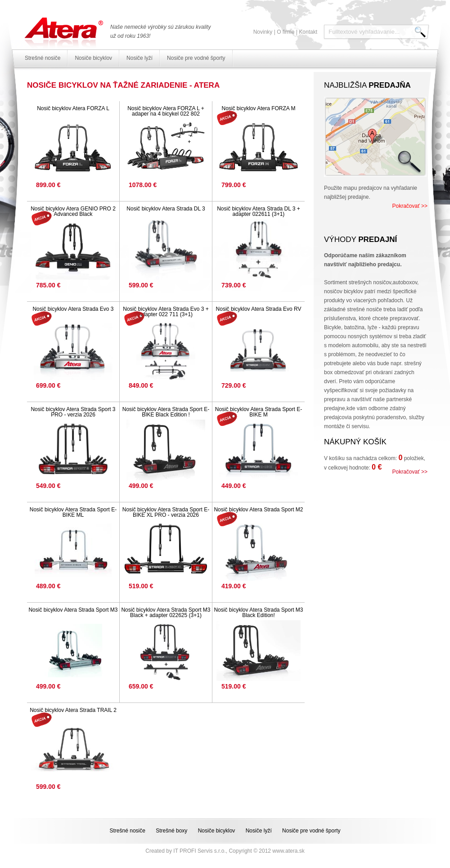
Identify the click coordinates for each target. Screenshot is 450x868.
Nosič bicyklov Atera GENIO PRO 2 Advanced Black (73, 211)
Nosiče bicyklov (93, 58)
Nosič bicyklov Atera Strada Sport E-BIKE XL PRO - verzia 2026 (166, 512)
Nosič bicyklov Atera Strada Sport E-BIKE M (259, 412)
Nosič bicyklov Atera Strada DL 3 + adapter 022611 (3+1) (259, 211)
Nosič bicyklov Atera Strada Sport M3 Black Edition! (258, 613)
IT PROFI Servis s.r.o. (199, 851)
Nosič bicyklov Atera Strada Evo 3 (73, 309)
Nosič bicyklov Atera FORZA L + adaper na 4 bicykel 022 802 (166, 111)
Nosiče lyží (139, 58)
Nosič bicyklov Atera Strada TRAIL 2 (73, 710)
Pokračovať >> (410, 206)
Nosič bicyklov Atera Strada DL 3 (166, 209)
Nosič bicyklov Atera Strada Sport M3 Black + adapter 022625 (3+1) (166, 613)
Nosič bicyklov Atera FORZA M (258, 108)
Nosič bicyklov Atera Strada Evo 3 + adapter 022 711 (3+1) (166, 312)
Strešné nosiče (43, 58)
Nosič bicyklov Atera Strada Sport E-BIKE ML (73, 512)
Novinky (263, 32)
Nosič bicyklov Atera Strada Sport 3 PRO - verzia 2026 (73, 412)
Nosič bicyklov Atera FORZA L (73, 108)
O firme (286, 32)
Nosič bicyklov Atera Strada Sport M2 (258, 510)
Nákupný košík (355, 442)
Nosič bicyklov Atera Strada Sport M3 (73, 610)
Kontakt (308, 32)
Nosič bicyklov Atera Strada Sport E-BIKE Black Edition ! (166, 412)
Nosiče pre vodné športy (196, 58)
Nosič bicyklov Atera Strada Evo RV (259, 309)
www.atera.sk (288, 851)
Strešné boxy (171, 831)
